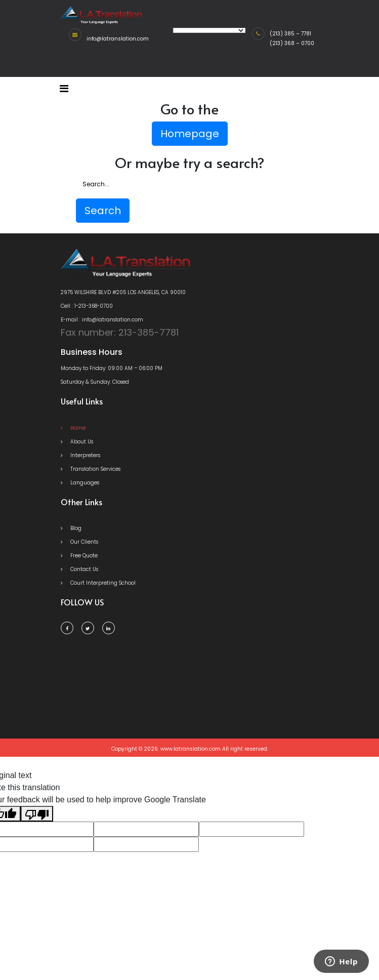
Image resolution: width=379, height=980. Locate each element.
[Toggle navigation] (64, 89)
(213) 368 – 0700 (292, 43)
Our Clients (79, 542)
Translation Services (91, 469)
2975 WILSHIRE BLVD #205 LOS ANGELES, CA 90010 (123, 292)
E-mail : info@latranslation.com (102, 320)
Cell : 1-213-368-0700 (87, 306)
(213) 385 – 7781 (290, 34)
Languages (80, 483)
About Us (77, 442)
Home (73, 428)
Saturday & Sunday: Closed (95, 382)
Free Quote (79, 556)
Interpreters (80, 455)
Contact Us (79, 569)
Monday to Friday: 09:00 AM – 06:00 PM (112, 368)
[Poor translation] (37, 814)
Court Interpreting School (98, 583)
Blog (71, 528)
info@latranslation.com (118, 39)
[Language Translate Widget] (209, 30)
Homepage (190, 134)
